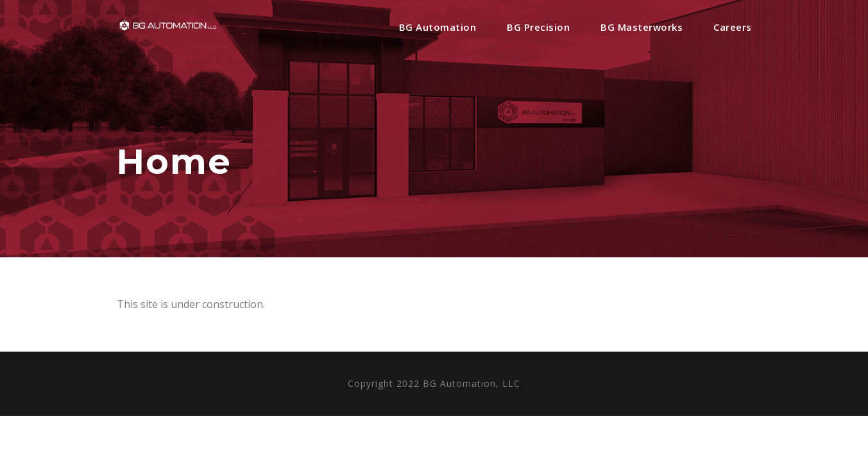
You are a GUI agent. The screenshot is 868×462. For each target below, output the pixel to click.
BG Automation (438, 27)
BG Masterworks (642, 27)
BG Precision (538, 27)
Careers (733, 27)
